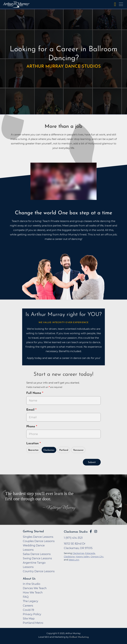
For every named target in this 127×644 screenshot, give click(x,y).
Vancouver (78, 450)
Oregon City (97, 556)
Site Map (29, 618)
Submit (92, 462)
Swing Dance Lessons (37, 558)
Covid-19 (28, 610)
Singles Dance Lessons (38, 537)
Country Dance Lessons (39, 571)
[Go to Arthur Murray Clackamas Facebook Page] (91, 531)
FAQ (26, 597)
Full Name (34, 393)
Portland (64, 450)
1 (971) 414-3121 (73, 538)
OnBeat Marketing (79, 637)
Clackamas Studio (76, 532)
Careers (28, 606)
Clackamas (49, 450)
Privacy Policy (32, 614)
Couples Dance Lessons (39, 541)
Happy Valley (83, 556)
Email (31, 410)
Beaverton (33, 450)
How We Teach (33, 592)
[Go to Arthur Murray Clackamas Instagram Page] (96, 531)
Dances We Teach (35, 588)
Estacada (90, 553)
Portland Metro (33, 623)
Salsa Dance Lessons (37, 554)
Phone (31, 427)
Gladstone (69, 556)
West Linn (74, 560)
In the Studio (32, 584)
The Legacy (31, 601)
